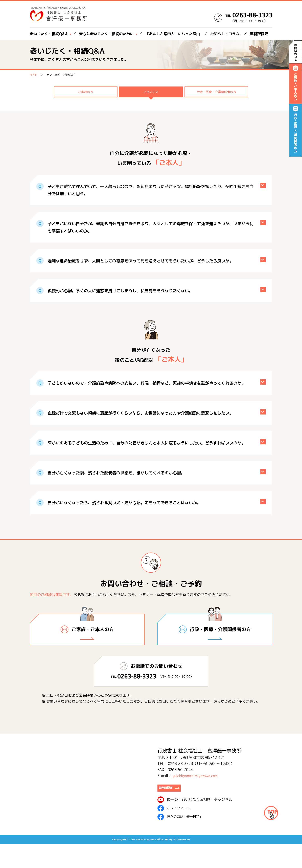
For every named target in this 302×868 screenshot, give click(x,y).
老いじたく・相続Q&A (49, 34)
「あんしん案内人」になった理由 (173, 34)
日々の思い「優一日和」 (182, 841)
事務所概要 (259, 34)
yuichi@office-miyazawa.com (197, 798)
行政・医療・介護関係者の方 (216, 119)
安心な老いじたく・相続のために (106, 34)
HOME (34, 75)
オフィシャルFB (175, 832)
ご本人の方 (151, 119)
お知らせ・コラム (225, 34)
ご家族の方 (86, 119)
